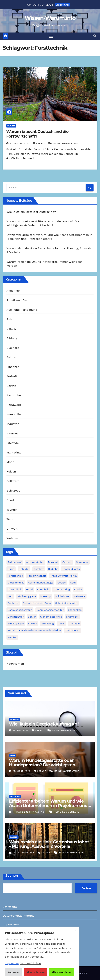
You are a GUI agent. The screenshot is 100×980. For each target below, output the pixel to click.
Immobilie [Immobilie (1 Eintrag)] (43, 589)
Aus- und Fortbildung (22, 310)
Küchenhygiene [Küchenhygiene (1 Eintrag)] (27, 596)
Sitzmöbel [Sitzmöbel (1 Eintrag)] (72, 617)
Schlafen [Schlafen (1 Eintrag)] (13, 603)
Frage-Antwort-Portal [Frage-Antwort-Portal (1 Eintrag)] (63, 576)
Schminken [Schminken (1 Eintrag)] (75, 610)
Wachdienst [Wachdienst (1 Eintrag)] (72, 630)
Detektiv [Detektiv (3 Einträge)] (39, 569)
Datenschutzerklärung (19, 916)
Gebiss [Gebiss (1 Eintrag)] (61, 583)
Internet (12, 433)
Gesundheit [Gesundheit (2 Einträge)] (15, 589)
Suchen (12, 876)
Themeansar (81, 973)
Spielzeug (13, 491)
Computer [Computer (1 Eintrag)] (82, 562)
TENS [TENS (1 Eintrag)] (61, 624)
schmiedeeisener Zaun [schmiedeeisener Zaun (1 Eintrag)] (37, 603)
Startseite (10, 907)
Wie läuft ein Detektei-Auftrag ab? (31, 212)
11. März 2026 (22, 812)
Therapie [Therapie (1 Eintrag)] (74, 624)
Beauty (11, 329)
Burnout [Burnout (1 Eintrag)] (53, 562)
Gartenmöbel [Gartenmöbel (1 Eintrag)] (16, 583)
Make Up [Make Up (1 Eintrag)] (46, 596)
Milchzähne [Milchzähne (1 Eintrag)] (62, 596)
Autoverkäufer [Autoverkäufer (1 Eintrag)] (35, 562)
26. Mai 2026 (21, 730)
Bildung (12, 338)
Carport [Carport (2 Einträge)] (67, 562)
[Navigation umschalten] (51, 36)
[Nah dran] (75, 930)
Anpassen (13, 972)
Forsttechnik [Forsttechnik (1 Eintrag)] (15, 576)
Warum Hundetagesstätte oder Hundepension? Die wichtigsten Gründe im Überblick (42, 765)
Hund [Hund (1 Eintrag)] (29, 589)
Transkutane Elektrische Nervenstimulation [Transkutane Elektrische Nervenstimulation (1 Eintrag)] (34, 630)
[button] (95, 36)
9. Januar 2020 (20, 143)
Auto (10, 319)
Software (13, 481)
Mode (10, 462)
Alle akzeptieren (62, 972)
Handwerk (14, 405)
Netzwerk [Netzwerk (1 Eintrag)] (80, 596)
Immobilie (14, 414)
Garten (11, 386)
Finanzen (13, 367)
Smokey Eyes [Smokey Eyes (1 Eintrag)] (16, 624)
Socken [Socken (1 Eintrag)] (33, 624)
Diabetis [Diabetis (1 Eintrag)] (53, 569)
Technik (12, 510)
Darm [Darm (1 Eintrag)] (11, 569)
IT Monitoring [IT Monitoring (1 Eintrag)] (62, 589)
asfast (39, 143)
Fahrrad (12, 357)
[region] (40, 954)
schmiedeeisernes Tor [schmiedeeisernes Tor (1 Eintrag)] (50, 610)
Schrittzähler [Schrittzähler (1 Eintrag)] (16, 617)
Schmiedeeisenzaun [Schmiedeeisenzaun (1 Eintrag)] (20, 610)
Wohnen (12, 538)
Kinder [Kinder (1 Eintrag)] (78, 589)
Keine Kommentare (66, 143)
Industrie (13, 424)
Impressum (11, 924)
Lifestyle (13, 443)
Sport (10, 500)
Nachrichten (15, 664)
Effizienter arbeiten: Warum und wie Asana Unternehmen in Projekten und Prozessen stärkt (48, 806)
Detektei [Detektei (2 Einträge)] (24, 569)
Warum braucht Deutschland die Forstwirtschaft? (37, 134)
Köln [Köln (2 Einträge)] (10, 596)
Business (13, 348)
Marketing (13, 452)
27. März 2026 (22, 771)
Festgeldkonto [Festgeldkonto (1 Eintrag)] (71, 569)
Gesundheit (15, 395)
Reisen (11, 472)
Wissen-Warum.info (50, 18)
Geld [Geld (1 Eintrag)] (73, 583)
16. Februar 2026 (24, 853)
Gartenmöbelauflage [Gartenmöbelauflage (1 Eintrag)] (41, 583)
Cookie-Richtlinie (30, 963)
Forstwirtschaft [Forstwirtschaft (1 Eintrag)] (37, 576)
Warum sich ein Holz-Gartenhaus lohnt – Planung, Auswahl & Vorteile (49, 844)
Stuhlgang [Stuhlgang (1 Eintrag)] (47, 624)
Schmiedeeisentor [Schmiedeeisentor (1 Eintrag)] (66, 603)
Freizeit (12, 376)
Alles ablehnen (36, 972)
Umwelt (11, 126)
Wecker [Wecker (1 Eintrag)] (12, 637)
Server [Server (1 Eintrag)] (32, 617)
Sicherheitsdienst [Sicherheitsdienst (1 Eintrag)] (51, 617)
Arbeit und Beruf (19, 300)
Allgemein (14, 291)
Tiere (10, 519)
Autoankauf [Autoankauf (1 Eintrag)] (15, 562)
